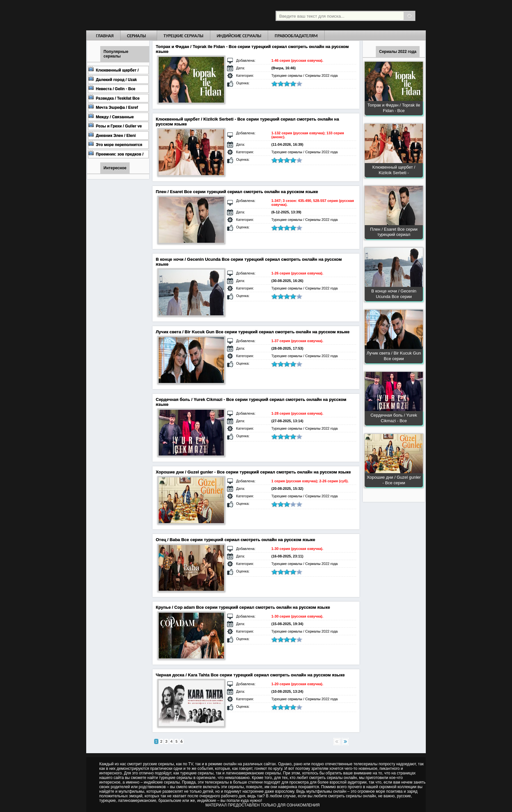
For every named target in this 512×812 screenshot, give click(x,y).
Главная (105, 36)
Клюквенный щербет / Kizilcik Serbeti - (394, 170)
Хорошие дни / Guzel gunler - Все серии (394, 480)
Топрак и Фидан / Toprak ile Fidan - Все (394, 108)
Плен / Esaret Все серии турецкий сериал (394, 232)
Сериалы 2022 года (322, 75)
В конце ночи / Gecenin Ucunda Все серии (394, 294)
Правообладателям (296, 36)
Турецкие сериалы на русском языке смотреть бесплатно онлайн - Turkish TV (146, 15)
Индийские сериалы (239, 36)
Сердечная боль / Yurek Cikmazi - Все (394, 418)
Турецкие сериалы (184, 36)
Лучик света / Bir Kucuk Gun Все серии (394, 356)
